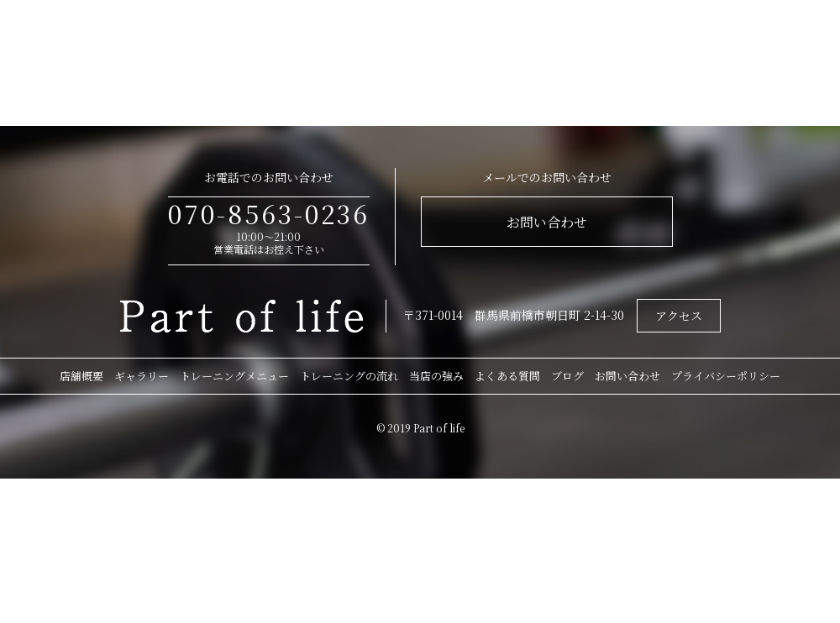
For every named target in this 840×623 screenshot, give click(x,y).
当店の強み (436, 376)
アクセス (679, 316)
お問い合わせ (547, 222)
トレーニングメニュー (234, 376)
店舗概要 (81, 376)
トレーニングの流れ (349, 376)
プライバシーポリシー (726, 376)
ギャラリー (142, 376)
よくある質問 (507, 376)
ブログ (567, 376)
